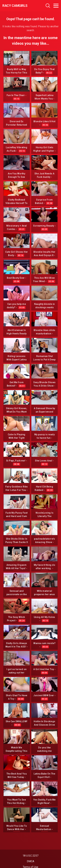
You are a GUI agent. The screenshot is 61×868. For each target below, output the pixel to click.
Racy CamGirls (15, 6)
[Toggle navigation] (56, 6)
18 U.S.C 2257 (30, 856)
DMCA (30, 861)
